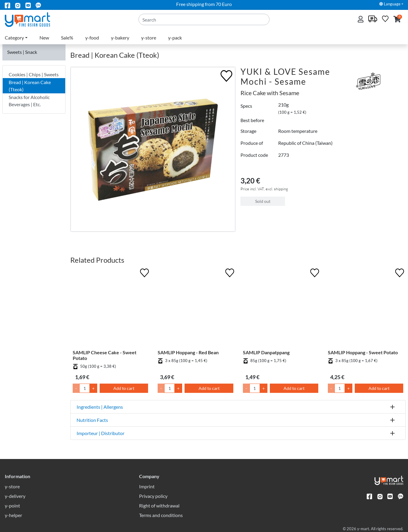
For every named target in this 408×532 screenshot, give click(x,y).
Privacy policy (153, 496)
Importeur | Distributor (101, 433)
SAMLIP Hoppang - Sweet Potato (363, 352)
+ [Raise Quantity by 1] (93, 388)
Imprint (147, 486)
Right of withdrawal (159, 506)
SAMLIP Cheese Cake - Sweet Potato (105, 355)
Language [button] (390, 4)
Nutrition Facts (92, 420)
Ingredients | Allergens (100, 407)
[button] (397, 20)
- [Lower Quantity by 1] (76, 388)
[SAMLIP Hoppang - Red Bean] (195, 308)
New (44, 38)
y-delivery (15, 496)
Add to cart (124, 388)
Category (14, 38)
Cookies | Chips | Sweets (34, 74)
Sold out (263, 201)
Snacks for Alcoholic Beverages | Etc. (29, 101)
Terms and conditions (161, 515)
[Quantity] (85, 388)
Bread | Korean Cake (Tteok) (30, 86)
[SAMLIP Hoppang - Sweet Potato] (366, 308)
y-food (92, 38)
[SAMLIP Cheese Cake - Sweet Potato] (110, 308)
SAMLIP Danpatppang (266, 352)
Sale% (67, 38)
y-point (12, 506)
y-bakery (120, 38)
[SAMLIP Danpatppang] (281, 308)
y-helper (13, 515)
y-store (149, 38)
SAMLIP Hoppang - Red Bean (188, 352)
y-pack (175, 38)
